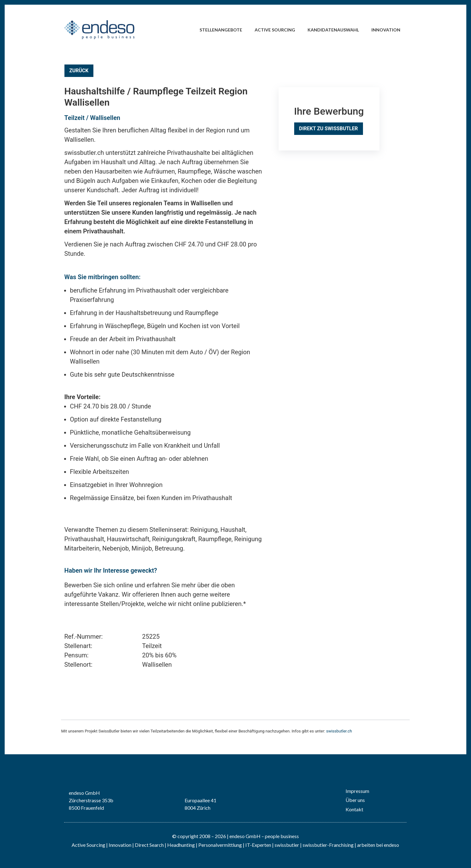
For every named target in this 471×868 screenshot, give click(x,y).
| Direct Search (148, 845)
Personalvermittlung (220, 845)
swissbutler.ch (339, 731)
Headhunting (181, 845)
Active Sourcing (275, 30)
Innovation (386, 30)
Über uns (355, 800)
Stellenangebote (221, 30)
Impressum (357, 791)
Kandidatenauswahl (333, 30)
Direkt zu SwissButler (329, 129)
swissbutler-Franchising (328, 845)
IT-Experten (258, 845)
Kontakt (354, 809)
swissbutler (287, 845)
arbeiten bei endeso (378, 845)
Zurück (79, 71)
